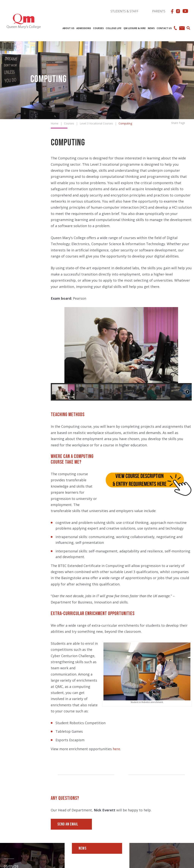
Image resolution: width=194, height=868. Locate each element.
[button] (57, 345)
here (116, 749)
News (83, 848)
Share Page (178, 123)
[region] (121, 354)
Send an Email (68, 824)
